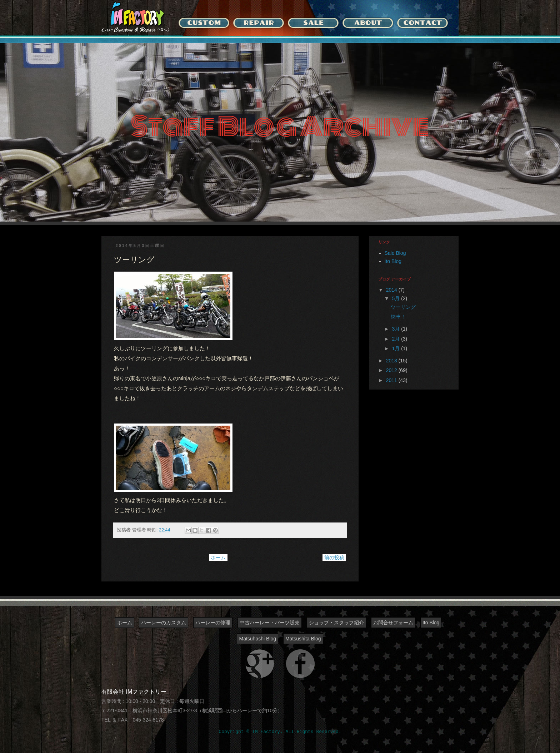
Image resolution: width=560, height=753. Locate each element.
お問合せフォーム (393, 623)
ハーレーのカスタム (164, 623)
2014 (392, 290)
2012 (392, 370)
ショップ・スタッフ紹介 (336, 623)
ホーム (218, 558)
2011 (392, 380)
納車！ (398, 317)
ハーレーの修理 (213, 623)
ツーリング (403, 307)
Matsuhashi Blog (257, 639)
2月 (396, 339)
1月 (396, 348)
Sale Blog (395, 253)
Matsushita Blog (303, 639)
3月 (396, 329)
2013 (392, 361)
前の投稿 (334, 558)
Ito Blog (393, 261)
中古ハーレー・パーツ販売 (270, 623)
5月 (396, 298)
